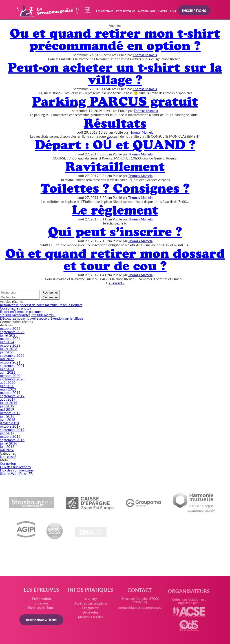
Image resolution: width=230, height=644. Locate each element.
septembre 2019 (12, 396)
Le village (91, 601)
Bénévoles (91, 614)
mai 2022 (7, 359)
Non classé (8, 457)
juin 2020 (7, 386)
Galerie (163, 11)
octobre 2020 (10, 376)
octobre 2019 (10, 392)
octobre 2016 (10, 436)
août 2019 (8, 399)
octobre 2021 (10, 362)
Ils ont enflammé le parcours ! (22, 311)
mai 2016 (7, 450)
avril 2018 (8, 419)
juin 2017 (7, 433)
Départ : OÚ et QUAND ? (115, 145)
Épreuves (42, 604)
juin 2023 (7, 352)
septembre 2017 (12, 430)
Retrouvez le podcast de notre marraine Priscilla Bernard (41, 305)
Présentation (42, 600)
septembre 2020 (12, 379)
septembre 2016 (12, 440)
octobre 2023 (10, 345)
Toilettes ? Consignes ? (115, 188)
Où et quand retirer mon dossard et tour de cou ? (115, 260)
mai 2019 (7, 409)
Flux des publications (15, 467)
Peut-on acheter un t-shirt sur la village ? (115, 74)
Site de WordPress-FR (16, 473)
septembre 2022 (12, 355)
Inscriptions (194, 10)
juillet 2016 (9, 443)
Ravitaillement (115, 167)
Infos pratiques (126, 11)
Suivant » (118, 283)
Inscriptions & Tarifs (42, 620)
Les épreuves (105, 11)
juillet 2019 (9, 403)
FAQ (173, 11)
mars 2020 (8, 389)
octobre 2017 (10, 426)
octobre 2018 (10, 413)
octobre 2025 (10, 328)
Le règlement (115, 210)
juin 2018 (7, 416)
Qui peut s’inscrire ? (115, 232)
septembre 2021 (12, 365)
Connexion (8, 463)
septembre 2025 (12, 332)
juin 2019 (7, 406)
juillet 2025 (9, 335)
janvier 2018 (9, 423)
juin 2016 (7, 446)
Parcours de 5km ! (42, 609)
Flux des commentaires (17, 470)
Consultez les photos (16, 308)
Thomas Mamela (145, 55)
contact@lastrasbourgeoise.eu (139, 610)
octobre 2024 (10, 338)
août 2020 (8, 382)
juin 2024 (7, 342)
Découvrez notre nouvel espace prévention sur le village (42, 318)
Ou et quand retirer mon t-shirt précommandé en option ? (115, 39)
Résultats (115, 123)
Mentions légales (91, 618)
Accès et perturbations (91, 605)
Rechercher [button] (50, 293)
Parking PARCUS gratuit (115, 101)
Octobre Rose (147, 11)
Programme (91, 609)
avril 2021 (8, 372)
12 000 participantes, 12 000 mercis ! (28, 315)
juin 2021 (7, 369)
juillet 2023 (9, 349)
